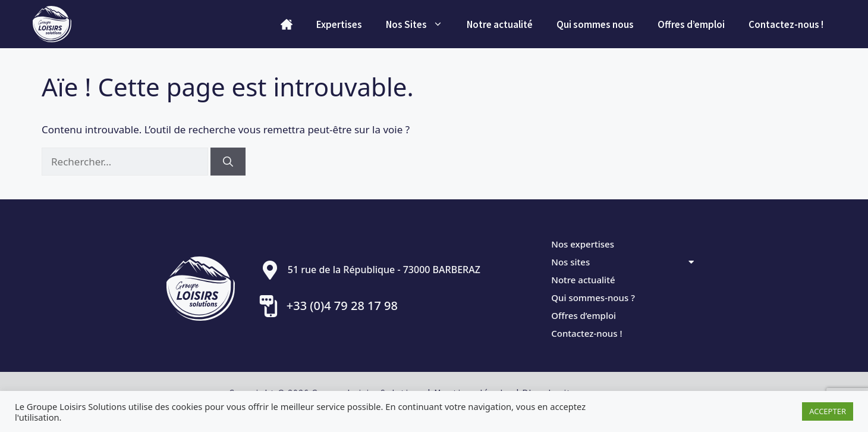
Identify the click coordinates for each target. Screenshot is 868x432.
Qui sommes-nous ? (593, 298)
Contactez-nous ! (786, 24)
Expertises (339, 24)
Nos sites (622, 262)
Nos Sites (420, 24)
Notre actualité (500, 24)
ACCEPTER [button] (828, 411)
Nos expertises (583, 244)
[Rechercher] (228, 162)
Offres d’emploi (691, 24)
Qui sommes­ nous (595, 24)
